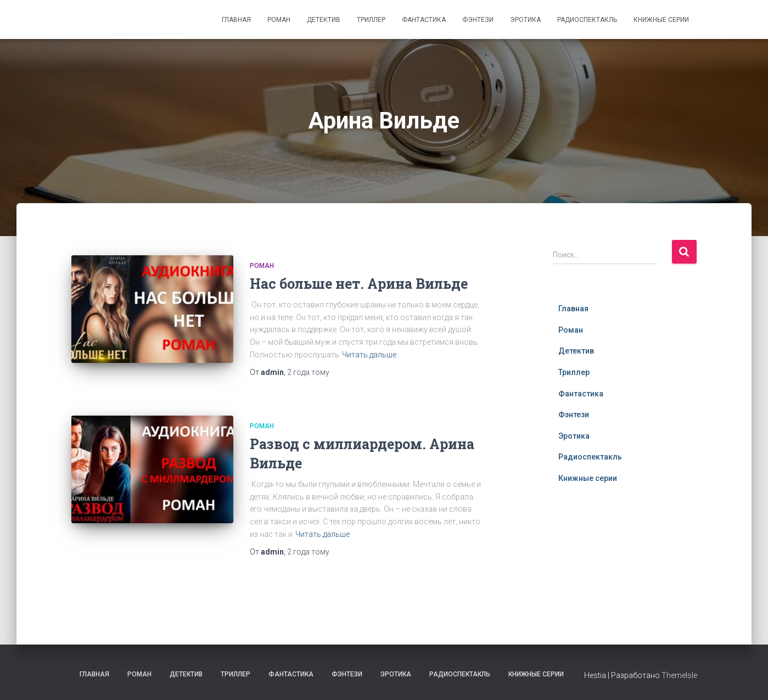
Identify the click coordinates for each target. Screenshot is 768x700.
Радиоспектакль (587, 20)
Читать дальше (369, 355)
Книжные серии (661, 20)
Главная (236, 20)
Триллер (371, 20)
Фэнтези (478, 20)
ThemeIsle (679, 675)
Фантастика (424, 20)
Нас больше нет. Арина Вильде (359, 284)
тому (308, 372)
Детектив (324, 20)
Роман (279, 20)
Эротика (525, 20)
